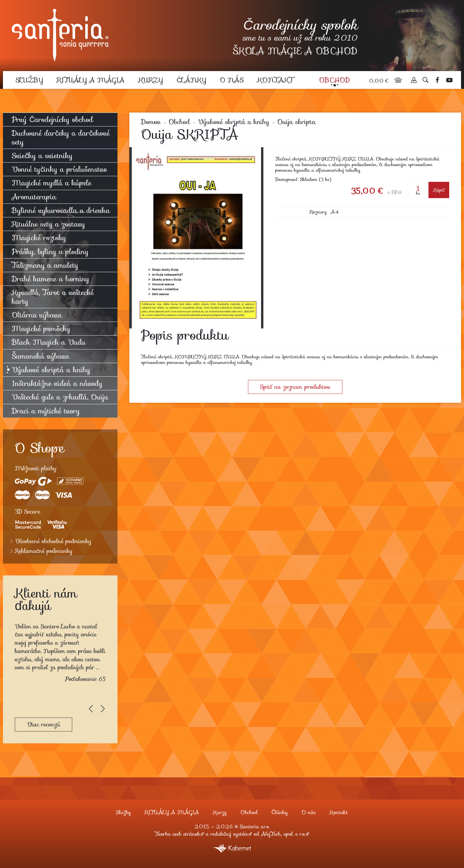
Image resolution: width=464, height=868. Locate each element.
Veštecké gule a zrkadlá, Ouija (60, 397)
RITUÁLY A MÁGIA (91, 80)
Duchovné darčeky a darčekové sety (61, 137)
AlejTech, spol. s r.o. (283, 834)
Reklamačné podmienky (44, 551)
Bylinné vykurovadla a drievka (61, 210)
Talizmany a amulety (45, 265)
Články (191, 80)
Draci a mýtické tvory (46, 411)
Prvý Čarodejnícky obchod (53, 119)
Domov (151, 122)
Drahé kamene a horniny (51, 279)
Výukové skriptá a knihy (234, 122)
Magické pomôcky (41, 329)
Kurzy (151, 80)
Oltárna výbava (37, 315)
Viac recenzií (43, 724)
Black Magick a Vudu (49, 342)
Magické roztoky (39, 238)
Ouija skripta (296, 122)
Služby (29, 80)
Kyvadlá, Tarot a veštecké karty (53, 297)
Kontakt (275, 80)
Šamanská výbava (41, 356)
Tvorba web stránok (178, 834)
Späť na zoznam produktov (295, 387)
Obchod (334, 80)
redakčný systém (230, 834)
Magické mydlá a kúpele (52, 183)
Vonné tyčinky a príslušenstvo (59, 169)
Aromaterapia (34, 197)
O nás (232, 80)
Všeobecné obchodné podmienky (53, 541)
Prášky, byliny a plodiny (50, 252)
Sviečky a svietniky (42, 156)
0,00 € (380, 81)
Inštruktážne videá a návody (57, 383)
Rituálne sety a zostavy (49, 224)
